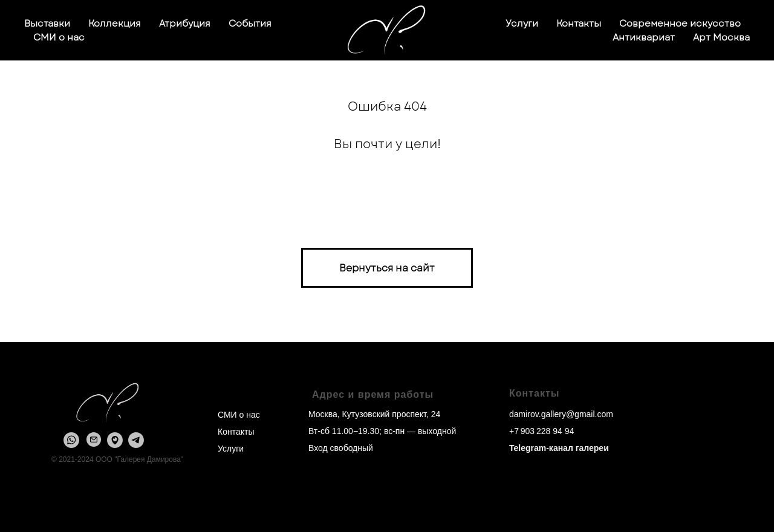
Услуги (522, 24)
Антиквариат (644, 37)
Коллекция (115, 24)
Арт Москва (721, 37)
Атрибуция (185, 24)
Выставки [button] (47, 24)
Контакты (579, 24)
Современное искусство (680, 24)
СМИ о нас (59, 37)
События (250, 24)
